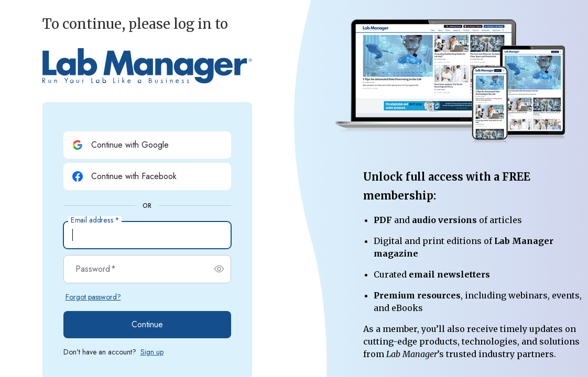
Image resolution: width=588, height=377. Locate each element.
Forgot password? (93, 297)
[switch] (219, 269)
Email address (95, 220)
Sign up (152, 352)
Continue (147, 324)
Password (96, 269)
